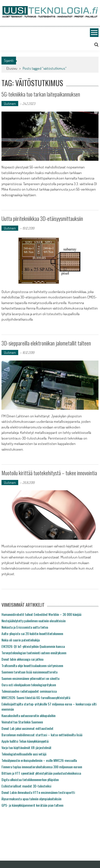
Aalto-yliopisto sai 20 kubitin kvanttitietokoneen (32, 633)
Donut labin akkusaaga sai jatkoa (22, 659)
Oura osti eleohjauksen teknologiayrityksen (29, 685)
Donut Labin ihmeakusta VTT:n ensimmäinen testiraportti (38, 792)
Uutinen (10, 104)
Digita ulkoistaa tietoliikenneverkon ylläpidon (30, 779)
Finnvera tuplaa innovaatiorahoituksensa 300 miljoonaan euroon (42, 767)
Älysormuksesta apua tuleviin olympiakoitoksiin (31, 799)
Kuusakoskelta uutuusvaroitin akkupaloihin (28, 715)
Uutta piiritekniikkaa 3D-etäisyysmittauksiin (42, 218)
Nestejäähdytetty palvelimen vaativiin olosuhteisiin (33, 621)
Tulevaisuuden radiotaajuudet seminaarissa (29, 691)
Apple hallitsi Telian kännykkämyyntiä (25, 741)
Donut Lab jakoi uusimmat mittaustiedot (27, 728)
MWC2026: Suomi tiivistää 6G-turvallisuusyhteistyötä (36, 697)
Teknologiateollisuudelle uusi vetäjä (24, 754)
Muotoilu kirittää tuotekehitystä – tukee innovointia (49, 473)
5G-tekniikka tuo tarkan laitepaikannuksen (41, 94)
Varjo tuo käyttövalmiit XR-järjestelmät (26, 747)
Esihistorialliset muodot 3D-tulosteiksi (26, 786)
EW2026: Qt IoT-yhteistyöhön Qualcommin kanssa (33, 646)
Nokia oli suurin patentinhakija (21, 640)
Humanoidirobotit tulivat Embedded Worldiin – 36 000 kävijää (41, 614)
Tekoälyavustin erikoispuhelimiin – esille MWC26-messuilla (39, 760)
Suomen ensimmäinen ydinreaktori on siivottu (30, 678)
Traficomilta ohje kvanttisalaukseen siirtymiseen (32, 665)
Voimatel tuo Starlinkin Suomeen (22, 722)
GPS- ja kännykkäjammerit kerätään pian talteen (32, 805)
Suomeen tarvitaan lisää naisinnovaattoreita (29, 672)
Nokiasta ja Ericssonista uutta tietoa (25, 627)
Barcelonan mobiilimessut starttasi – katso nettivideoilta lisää (42, 735)
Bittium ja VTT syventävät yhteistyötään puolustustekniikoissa (41, 773)
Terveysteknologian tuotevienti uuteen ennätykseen (34, 653)
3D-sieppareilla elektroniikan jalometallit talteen (46, 343)
